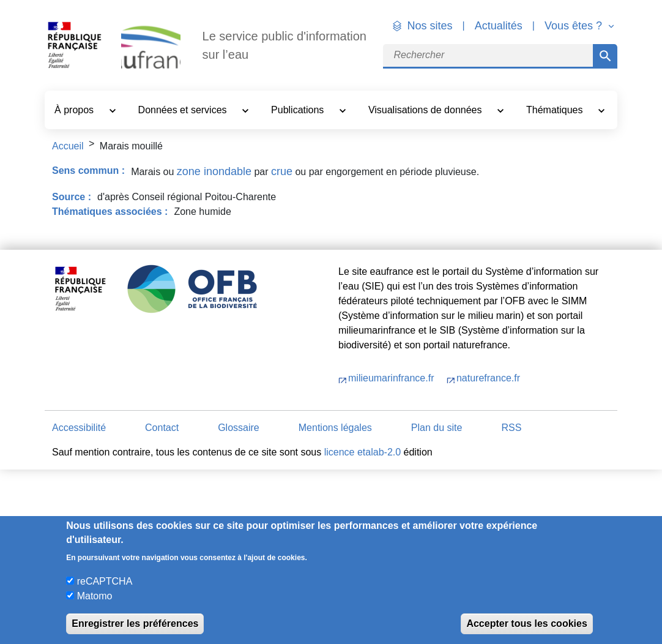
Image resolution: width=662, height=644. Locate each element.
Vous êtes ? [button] (575, 26)
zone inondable (214, 171)
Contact (162, 428)
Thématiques (556, 110)
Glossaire (239, 428)
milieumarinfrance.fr (392, 378)
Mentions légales (335, 428)
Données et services (184, 110)
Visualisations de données (426, 110)
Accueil (68, 146)
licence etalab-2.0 (363, 452)
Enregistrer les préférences (135, 623)
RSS (511, 428)
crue (282, 171)
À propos (75, 110)
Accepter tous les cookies (526, 623)
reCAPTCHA (105, 581)
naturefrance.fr (488, 378)
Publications (299, 110)
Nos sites (430, 26)
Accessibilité (79, 428)
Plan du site (437, 428)
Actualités (499, 26)
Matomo (95, 596)
